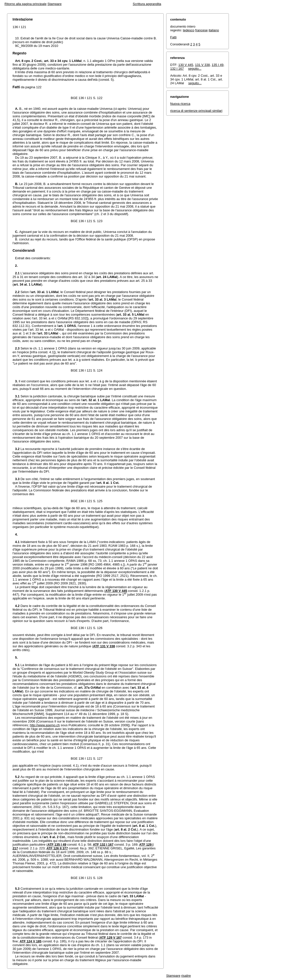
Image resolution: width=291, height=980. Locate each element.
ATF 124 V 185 (30, 941)
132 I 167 (177, 69)
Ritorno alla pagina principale (26, 4)
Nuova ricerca (180, 104)
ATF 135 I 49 (57, 844)
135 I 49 (218, 65)
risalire (186, 976)
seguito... (195, 69)
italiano (214, 30)
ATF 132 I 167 (103, 844)
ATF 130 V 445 (116, 591)
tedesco (189, 30)
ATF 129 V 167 (111, 938)
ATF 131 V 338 (104, 646)
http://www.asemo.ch (45, 725)
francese (202, 30)
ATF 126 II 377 (57, 848)
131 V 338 (202, 65)
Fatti (173, 37)
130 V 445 (186, 65)
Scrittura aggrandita (147, 4)
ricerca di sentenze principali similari (196, 111)
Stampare (54, 4)
